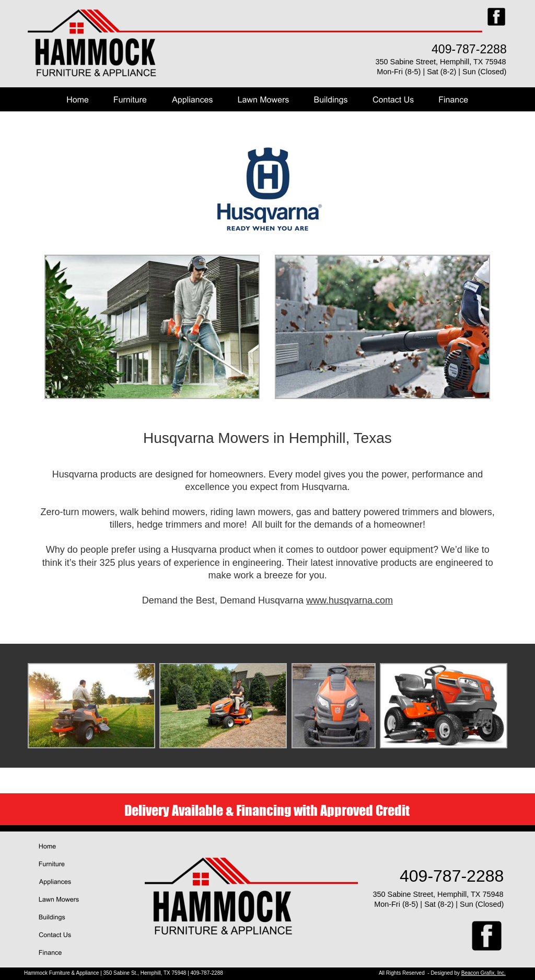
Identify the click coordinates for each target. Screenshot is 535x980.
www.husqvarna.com (350, 600)
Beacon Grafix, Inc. (484, 973)
